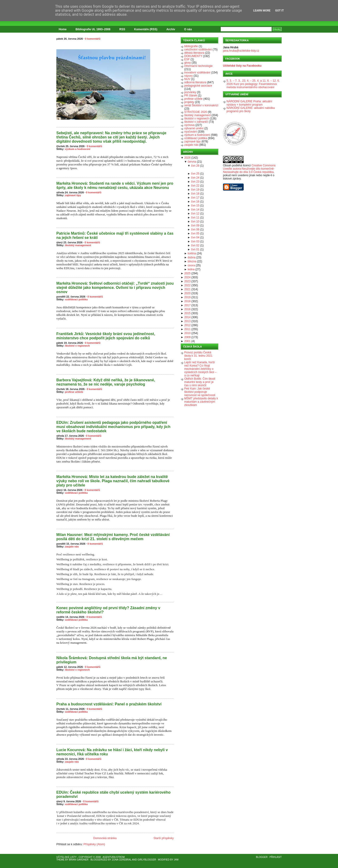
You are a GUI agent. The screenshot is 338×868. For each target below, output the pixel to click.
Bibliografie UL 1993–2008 (93, 29)
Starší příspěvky (164, 838)
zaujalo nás (72, 547)
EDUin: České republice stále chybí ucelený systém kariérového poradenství (113, 794)
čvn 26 (195, 166)
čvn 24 (195, 178)
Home (63, 29)
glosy (188, 63)
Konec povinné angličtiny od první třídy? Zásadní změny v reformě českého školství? (108, 610)
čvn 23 (195, 182)
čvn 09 (195, 226)
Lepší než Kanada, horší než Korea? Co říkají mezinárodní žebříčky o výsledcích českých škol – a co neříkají (200, 369)
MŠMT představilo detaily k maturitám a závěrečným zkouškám (201, 402)
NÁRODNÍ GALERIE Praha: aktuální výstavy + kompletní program (249, 103)
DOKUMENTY (193, 56)
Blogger (262, 857)
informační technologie (198, 66)
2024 (187, 277)
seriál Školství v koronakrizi (201, 105)
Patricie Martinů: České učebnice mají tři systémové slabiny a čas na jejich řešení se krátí (115, 235)
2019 (187, 297)
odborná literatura (195, 82)
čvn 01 (195, 249)
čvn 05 (195, 233)
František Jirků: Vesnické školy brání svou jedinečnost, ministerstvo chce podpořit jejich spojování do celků (106, 336)
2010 (187, 333)
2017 (187, 305)
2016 (187, 309)
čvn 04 (195, 237)
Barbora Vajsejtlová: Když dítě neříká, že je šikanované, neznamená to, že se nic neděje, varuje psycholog (106, 382)
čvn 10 (195, 222)
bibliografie (191, 46)
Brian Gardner (79, 860)
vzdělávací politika (76, 299)
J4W (176, 860)
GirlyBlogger (147, 860)
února (191, 265)
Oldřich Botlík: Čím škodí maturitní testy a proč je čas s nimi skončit (200, 382)
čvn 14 (195, 210)
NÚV (187, 79)
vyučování (191, 132)
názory (188, 76)
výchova (189, 125)
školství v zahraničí (196, 122)
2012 (187, 325)
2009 (187, 337)
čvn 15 (195, 206)
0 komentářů (93, 39)
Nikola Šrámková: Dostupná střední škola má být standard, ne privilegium (112, 660)
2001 (187, 341)
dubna (192, 257)
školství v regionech (77, 346)
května (192, 253)
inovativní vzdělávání (197, 73)
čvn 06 (195, 229)
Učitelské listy (66, 857)
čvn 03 (195, 241)
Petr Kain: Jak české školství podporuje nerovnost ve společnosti (200, 392)
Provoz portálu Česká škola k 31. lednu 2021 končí (198, 356)
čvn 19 (195, 190)
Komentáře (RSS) (146, 29)
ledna (191, 269)
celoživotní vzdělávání (198, 50)
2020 (187, 293)
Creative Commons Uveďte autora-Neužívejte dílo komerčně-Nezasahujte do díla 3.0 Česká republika (249, 169)
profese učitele (74, 392)
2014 (187, 317)
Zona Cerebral (122, 860)
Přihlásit (276, 857)
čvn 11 (195, 218)
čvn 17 (195, 198)
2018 (187, 301)
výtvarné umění (194, 128)
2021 (187, 289)
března (192, 261)
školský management (78, 245)
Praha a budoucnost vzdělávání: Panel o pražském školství (109, 704)
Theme (60, 860)
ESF (187, 59)
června (192, 162)
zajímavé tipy (73, 195)
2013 (187, 321)
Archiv (171, 29)
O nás (188, 29)
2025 (187, 273)
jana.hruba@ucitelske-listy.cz (241, 51)
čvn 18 (195, 194)
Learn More (262, 11)
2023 (187, 281)
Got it (279, 11)
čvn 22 (195, 186)
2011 (187, 329)
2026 (187, 158)
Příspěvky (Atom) (94, 844)
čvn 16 (195, 202)
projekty (189, 102)
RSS (122, 29)
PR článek (191, 96)
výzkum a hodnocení (78, 149)
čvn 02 (195, 245)
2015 (187, 313)
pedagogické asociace (198, 86)
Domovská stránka (105, 838)
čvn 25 (195, 174)
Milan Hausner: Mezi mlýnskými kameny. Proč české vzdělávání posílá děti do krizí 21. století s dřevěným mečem (113, 537)
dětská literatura (194, 53)
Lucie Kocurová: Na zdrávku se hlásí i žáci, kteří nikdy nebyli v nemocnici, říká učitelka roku (112, 752)
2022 (187, 285)
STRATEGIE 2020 (196, 112)
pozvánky (190, 92)
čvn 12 (195, 214)
